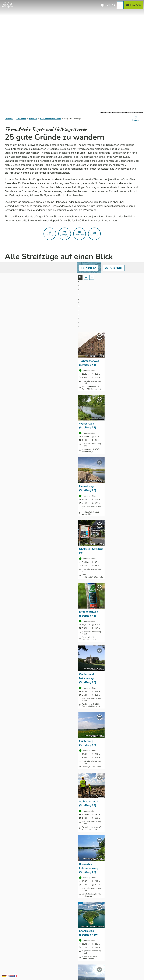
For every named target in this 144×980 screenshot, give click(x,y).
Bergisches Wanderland (51, 119)
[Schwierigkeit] (129, 268)
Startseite (9, 119)
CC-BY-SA (140, 113)
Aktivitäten (21, 119)
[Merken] (136, 119)
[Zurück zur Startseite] (7, 5)
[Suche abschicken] (63, 268)
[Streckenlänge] (82, 268)
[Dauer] (106, 268)
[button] (50, 234)
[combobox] (63, 268)
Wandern (33, 119)
